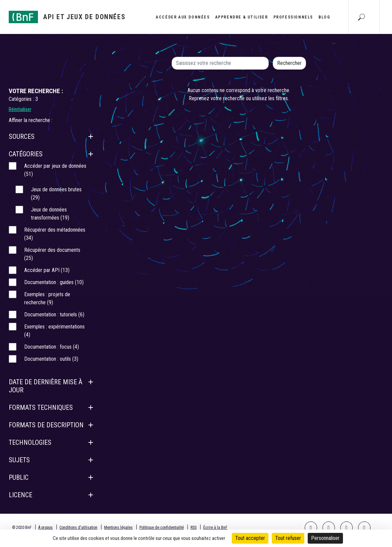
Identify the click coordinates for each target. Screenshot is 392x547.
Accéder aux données (183, 17)
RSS (193, 528)
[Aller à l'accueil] (67, 17)
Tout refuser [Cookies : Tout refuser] (288, 538)
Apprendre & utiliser (242, 17)
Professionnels (293, 17)
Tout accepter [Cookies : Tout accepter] (250, 538)
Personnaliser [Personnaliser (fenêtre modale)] (325, 538)
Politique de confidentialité (162, 528)
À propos (46, 528)
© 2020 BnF (22, 528)
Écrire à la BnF (215, 528)
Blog (324, 17)
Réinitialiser (20, 109)
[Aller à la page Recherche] (361, 17)
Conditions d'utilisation (78, 528)
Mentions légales (118, 528)
